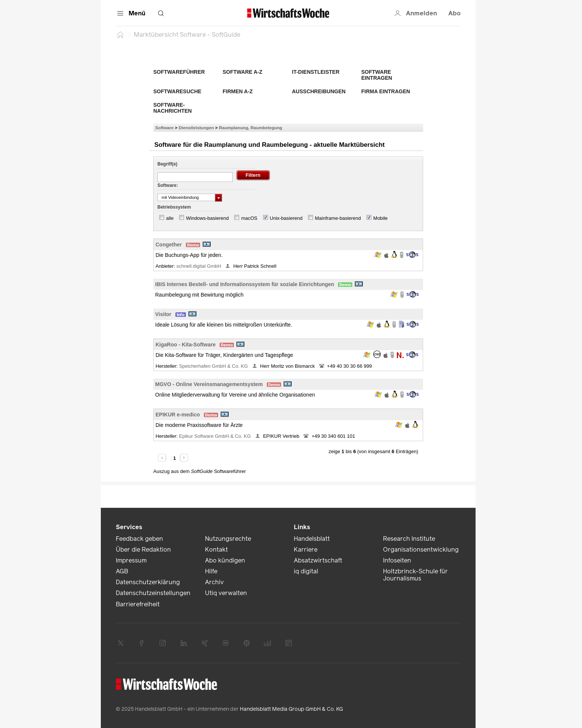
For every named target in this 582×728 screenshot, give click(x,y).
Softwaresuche (177, 91)
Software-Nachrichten (173, 108)
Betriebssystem (174, 207)
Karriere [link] (306, 550)
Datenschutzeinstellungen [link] (153, 593)
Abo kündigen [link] (225, 560)
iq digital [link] (306, 571)
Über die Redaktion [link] (143, 550)
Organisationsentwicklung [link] (421, 550)
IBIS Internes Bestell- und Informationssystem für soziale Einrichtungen (245, 284)
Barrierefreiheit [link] (138, 604)
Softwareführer (179, 72)
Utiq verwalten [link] (226, 593)
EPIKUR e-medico (178, 415)
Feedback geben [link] (139, 539)
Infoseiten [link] (397, 560)
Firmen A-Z (238, 91)
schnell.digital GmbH (200, 266)
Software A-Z (242, 72)
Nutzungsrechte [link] (228, 539)
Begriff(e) (167, 164)
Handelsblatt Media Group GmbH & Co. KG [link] (291, 709)
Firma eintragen (386, 91)
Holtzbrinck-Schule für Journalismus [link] (415, 575)
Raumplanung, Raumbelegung (251, 128)
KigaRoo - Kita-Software (186, 345)
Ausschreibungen (319, 91)
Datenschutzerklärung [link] (148, 582)
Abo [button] (454, 13)
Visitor (163, 314)
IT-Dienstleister (316, 72)
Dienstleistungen (196, 128)
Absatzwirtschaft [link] (318, 560)
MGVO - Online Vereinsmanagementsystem (209, 384)
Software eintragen (377, 75)
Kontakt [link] (216, 550)
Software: (168, 185)
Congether (169, 245)
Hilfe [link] (211, 571)
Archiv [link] (214, 582)
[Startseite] (120, 34)
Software (164, 128)
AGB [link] (122, 571)
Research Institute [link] (409, 539)
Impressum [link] (131, 560)
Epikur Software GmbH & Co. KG (216, 436)
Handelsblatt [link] (312, 539)
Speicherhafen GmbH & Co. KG (214, 366)
